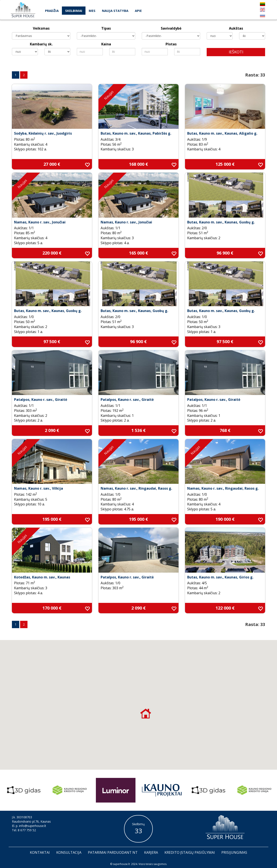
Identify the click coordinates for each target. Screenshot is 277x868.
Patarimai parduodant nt (113, 852)
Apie (138, 11)
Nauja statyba (115, 11)
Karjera (151, 852)
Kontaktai (40, 852)
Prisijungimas (234, 852)
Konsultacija (69, 852)
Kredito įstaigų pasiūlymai (190, 852)
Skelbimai (74, 11)
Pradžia (52, 11)
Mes (92, 11)
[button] (146, 714)
